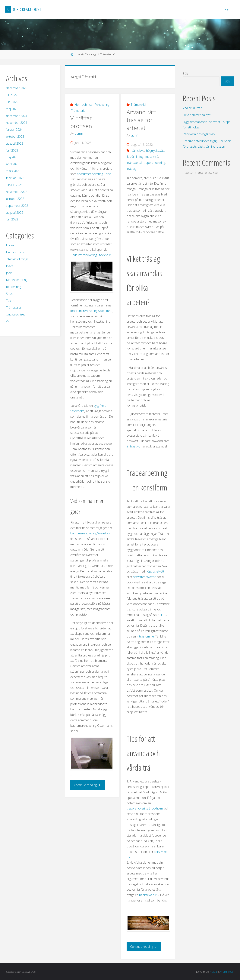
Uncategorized (16, 314)
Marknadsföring (17, 280)
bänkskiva (138, 151)
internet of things (17, 259)
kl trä (163, 615)
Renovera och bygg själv (199, 134)
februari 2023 (15, 178)
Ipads (10, 266)
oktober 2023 (15, 137)
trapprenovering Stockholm (145, 808)
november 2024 (17, 123)
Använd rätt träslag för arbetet (141, 120)
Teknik (10, 301)
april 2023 (13, 164)
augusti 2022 (15, 213)
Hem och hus (84, 105)
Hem (227, 9)
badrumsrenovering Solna (94, 174)
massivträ (152, 157)
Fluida (212, 972)
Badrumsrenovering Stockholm (91, 255)
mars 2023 (13, 171)
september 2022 (17, 206)
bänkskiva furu (149, 895)
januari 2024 (14, 130)
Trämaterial (79, 111)
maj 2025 (12, 109)
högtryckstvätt (155, 151)
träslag (132, 169)
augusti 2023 (15, 143)
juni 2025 (12, 102)
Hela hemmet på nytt (197, 115)
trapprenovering (154, 163)
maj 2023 (12, 157)
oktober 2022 (15, 199)
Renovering (102, 105)
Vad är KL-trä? (192, 108)
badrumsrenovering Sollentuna (92, 311)
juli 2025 (11, 95)
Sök (185, 74)
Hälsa (10, 245)
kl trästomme (145, 636)
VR (8, 321)
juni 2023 (12, 150)
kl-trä (130, 157)
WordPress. (227, 972)
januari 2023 (14, 185)
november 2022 (17, 192)
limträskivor (134, 446)
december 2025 (17, 88)
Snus (9, 294)
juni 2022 (12, 219)
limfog (140, 157)
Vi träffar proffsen (81, 122)
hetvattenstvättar (144, 577)
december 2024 (17, 116)
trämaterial (134, 163)
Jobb (9, 273)
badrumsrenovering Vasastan (90, 533)
